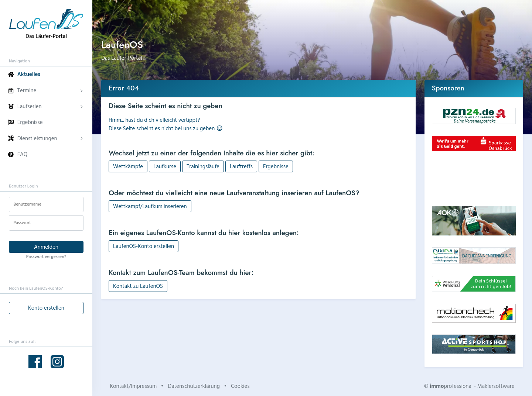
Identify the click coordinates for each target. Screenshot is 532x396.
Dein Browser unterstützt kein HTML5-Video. (474, 179)
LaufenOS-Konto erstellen (144, 246)
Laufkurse (165, 166)
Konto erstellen (46, 308)
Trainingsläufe (203, 166)
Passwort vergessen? (46, 256)
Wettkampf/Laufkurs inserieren (150, 206)
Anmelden (46, 247)
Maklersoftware (496, 386)
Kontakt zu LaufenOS (138, 286)
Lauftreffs (241, 166)
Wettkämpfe (128, 166)
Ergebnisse (276, 166)
